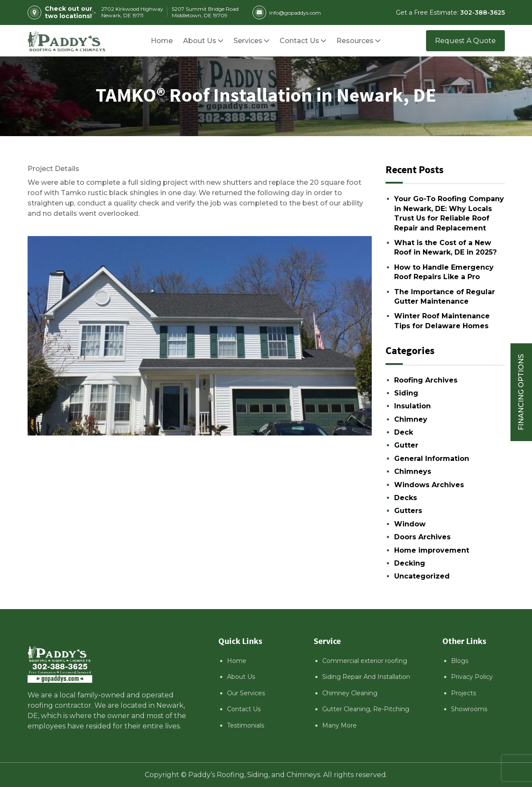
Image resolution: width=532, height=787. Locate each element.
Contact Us (244, 709)
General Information (432, 459)
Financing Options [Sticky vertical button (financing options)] (521, 392)
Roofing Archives (426, 380)
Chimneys (413, 471)
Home (237, 661)
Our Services (246, 693)
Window (410, 524)
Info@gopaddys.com (287, 12)
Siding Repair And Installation (366, 677)
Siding (406, 393)
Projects (464, 693)
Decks (406, 498)
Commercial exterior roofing (365, 661)
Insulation (412, 406)
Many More (339, 725)
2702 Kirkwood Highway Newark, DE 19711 (132, 12)
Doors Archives (422, 537)
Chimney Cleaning (350, 693)
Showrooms (469, 709)
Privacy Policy (472, 677)
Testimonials (246, 725)
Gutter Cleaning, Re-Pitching (366, 709)
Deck (404, 432)
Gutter (406, 445)
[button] (355, 41)
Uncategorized (422, 576)
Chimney (411, 419)
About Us (241, 677)
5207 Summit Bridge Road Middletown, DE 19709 (205, 12)
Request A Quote (465, 41)
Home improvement (432, 550)
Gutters (408, 511)
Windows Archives (429, 485)
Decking (410, 563)
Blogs (460, 661)
